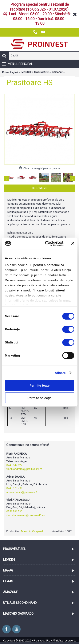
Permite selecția (39, 398)
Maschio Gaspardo (33, 531)
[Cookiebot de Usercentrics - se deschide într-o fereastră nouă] (47, 243)
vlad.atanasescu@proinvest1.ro (25, 515)
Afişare (60, 373)
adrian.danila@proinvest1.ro (23, 492)
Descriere (40, 188)
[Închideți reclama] (73, 243)
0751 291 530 (14, 511)
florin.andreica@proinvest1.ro (24, 469)
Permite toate (39, 385)
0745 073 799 (14, 488)
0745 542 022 (14, 465)
